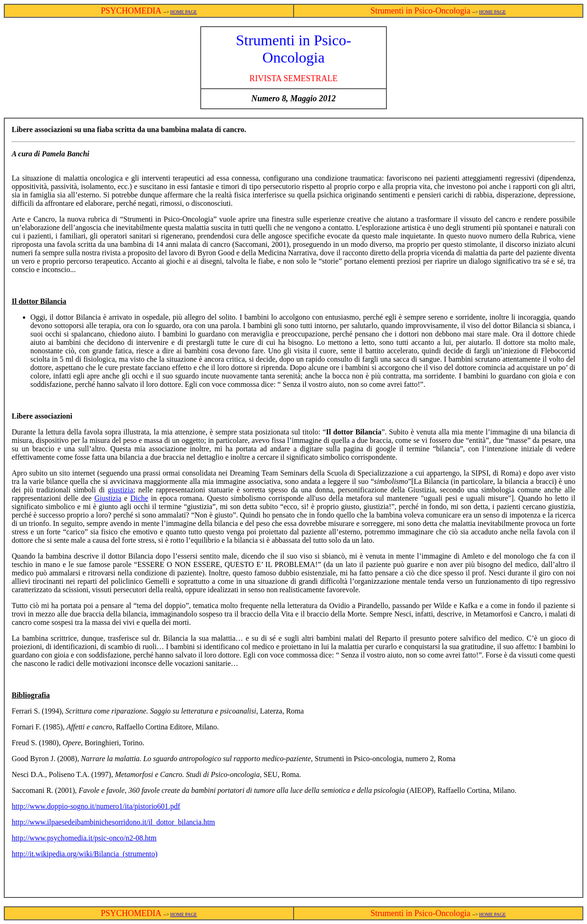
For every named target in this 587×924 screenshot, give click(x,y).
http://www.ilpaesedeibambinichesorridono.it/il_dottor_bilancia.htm (113, 822)
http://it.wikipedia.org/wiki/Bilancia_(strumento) (85, 854)
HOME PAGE (184, 12)
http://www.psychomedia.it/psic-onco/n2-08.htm (84, 838)
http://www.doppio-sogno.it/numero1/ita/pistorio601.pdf (96, 806)
